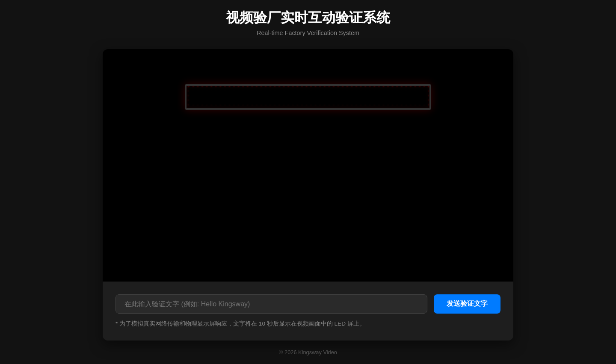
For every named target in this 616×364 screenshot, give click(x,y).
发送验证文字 (467, 304)
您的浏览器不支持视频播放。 (308, 164)
